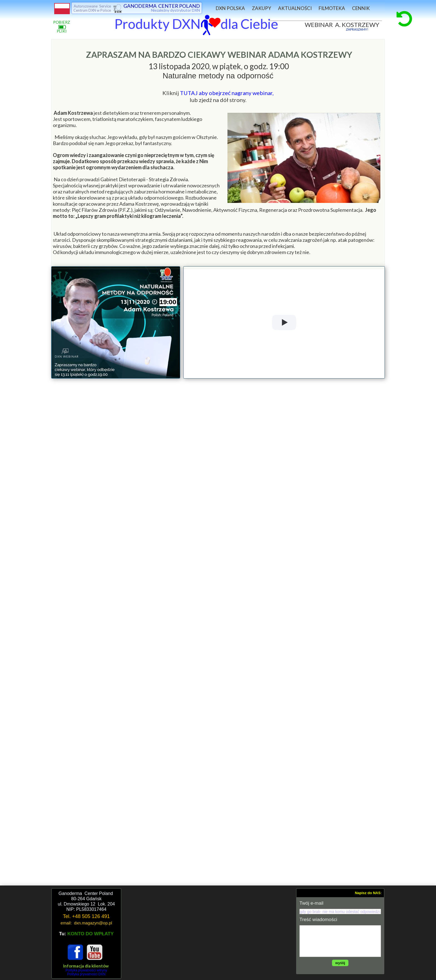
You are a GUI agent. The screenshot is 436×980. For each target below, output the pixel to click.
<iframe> (209, 933)
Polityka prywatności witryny (86, 970)
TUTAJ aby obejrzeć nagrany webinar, (227, 93)
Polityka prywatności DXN (86, 974)
